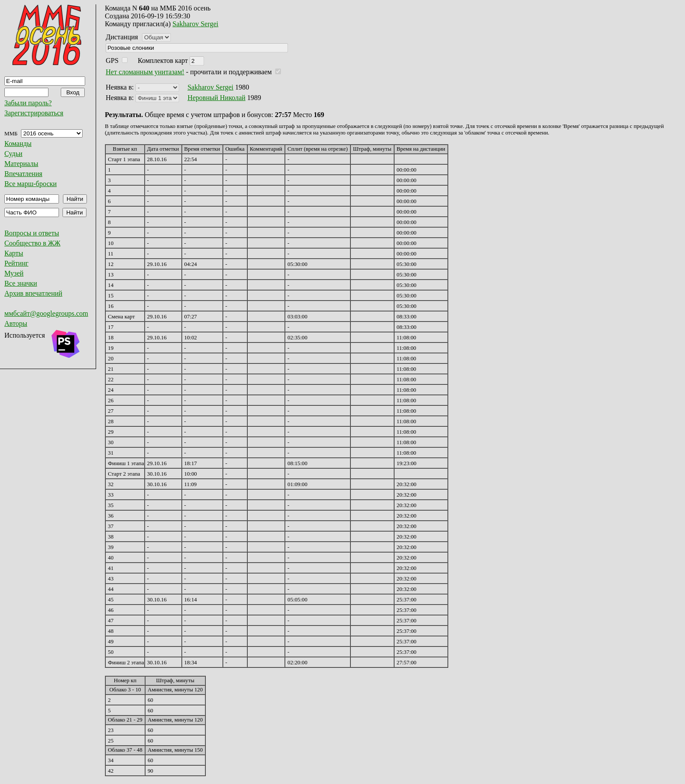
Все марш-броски (31, 184)
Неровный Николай (216, 98)
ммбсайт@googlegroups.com (46, 313)
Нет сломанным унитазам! (145, 72)
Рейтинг (16, 263)
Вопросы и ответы (32, 233)
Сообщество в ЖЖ (32, 243)
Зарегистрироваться (34, 113)
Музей (14, 273)
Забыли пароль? (28, 103)
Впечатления (23, 174)
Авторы (16, 323)
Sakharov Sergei (195, 24)
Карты (14, 253)
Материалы (21, 164)
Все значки (21, 283)
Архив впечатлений (33, 293)
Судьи (13, 154)
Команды (18, 143)
